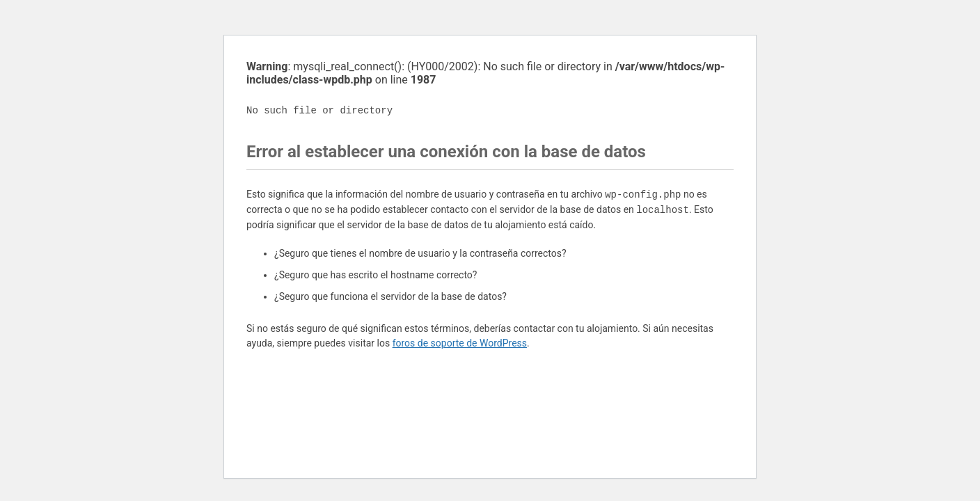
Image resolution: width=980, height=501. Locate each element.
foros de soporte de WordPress (460, 343)
